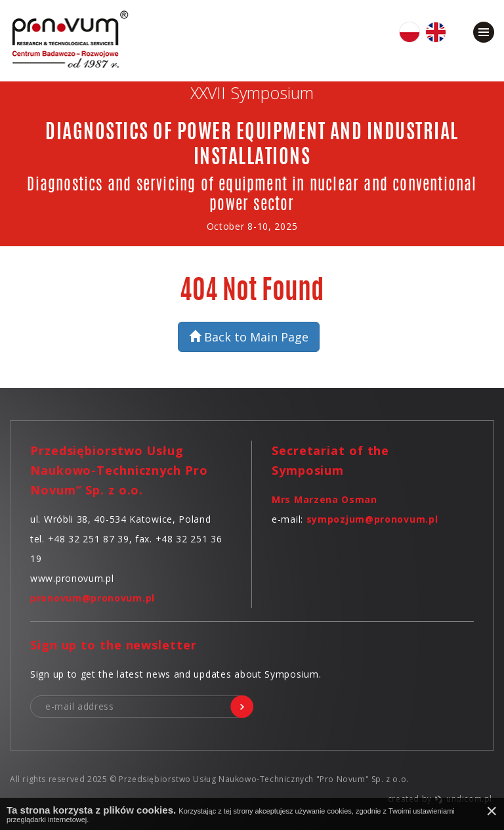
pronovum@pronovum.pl (93, 598)
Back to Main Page (249, 337)
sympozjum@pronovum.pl (372, 519)
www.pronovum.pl (72, 578)
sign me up (242, 707)
